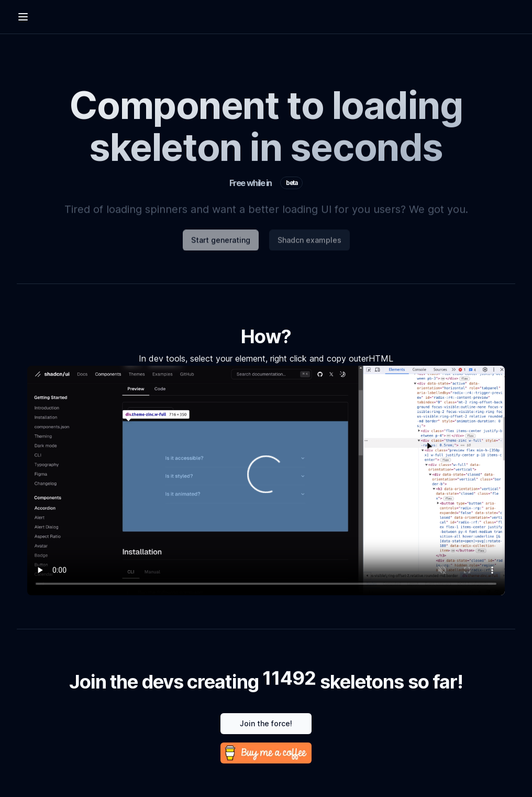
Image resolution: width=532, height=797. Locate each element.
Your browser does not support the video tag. (266, 481)
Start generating (221, 243)
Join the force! (266, 723)
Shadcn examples (309, 243)
